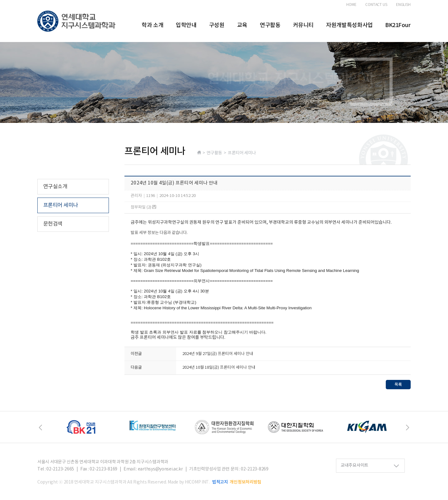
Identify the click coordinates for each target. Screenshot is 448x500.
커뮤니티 (303, 25)
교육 (242, 25)
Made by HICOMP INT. (189, 482)
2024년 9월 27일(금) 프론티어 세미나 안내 (218, 354)
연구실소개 (55, 187)
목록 (398, 385)
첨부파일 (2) (143, 207)
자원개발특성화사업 (349, 25)
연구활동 (270, 25)
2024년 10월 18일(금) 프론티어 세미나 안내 (219, 368)
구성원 (217, 25)
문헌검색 (53, 224)
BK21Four (398, 25)
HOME (351, 5)
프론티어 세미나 (61, 205)
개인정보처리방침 (245, 482)
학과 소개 (152, 25)
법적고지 (220, 482)
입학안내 (186, 25)
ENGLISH (403, 5)
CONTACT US (376, 5)
